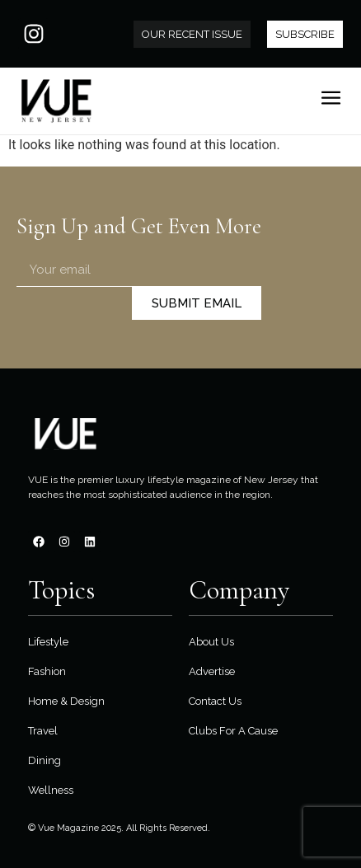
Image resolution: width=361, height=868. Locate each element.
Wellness (51, 790)
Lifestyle (48, 642)
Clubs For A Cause (233, 731)
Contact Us (215, 701)
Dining (45, 760)
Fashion (47, 671)
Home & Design (66, 701)
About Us (211, 642)
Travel (43, 731)
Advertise (212, 671)
